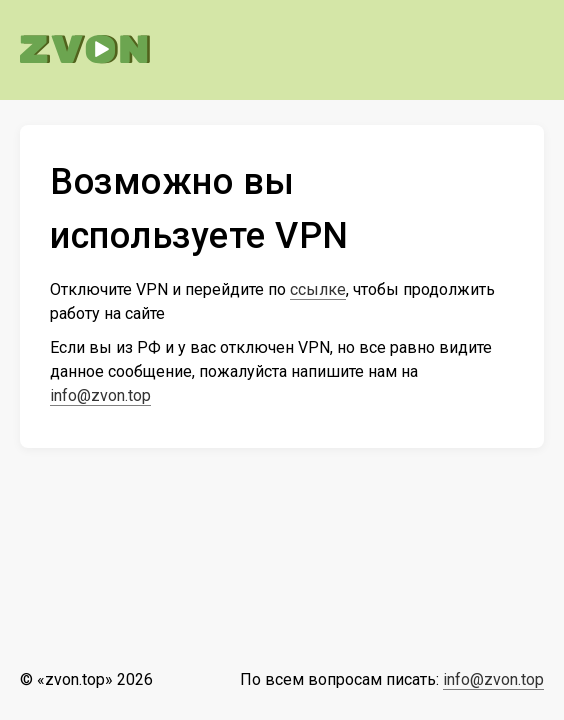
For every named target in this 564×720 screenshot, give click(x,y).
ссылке (318, 289)
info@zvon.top (100, 395)
